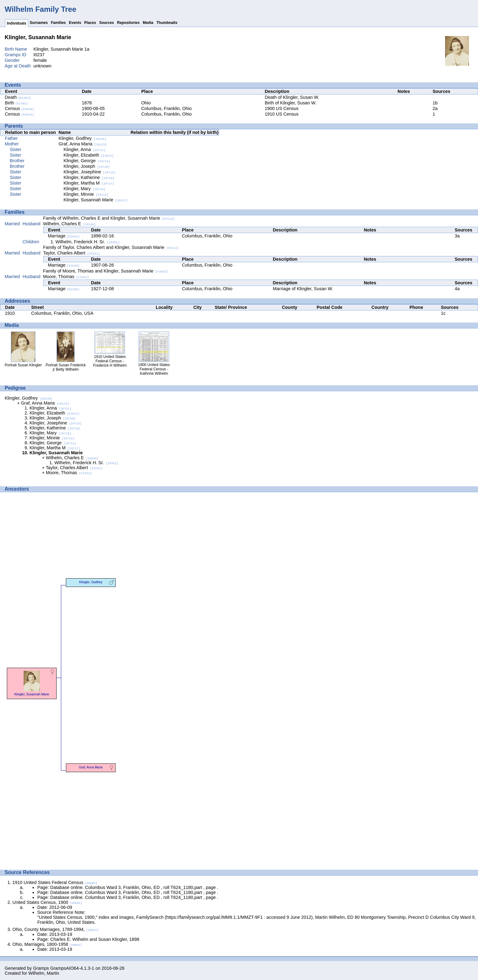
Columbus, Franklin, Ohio (166, 108)
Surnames (39, 23)
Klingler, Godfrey (83, 138)
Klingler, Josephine (90, 172)
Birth (17, 103)
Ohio (146, 103)
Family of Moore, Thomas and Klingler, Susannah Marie (106, 271)
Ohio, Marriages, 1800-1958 (47, 944)
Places (90, 23)
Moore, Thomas (66, 277)
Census (20, 108)
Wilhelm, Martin (44, 973)
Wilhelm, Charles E (69, 224)
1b (435, 103)
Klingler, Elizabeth (89, 155)
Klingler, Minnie (86, 194)
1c (443, 313)
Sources (106, 23)
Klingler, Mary (85, 189)
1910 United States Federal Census (55, 882)
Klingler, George (87, 161)
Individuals (17, 23)
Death (18, 97)
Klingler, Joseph (87, 166)
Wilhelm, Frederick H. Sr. (88, 242)
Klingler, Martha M (89, 183)
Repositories (129, 23)
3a (457, 236)
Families (58, 23)
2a (435, 108)
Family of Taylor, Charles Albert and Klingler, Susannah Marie (111, 247)
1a (87, 49)
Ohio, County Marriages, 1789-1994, (56, 929)
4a (457, 289)
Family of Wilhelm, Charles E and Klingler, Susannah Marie (109, 218)
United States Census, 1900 (47, 902)
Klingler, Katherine (89, 177)
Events (75, 23)
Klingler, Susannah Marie (96, 200)
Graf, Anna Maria (83, 144)
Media (148, 23)
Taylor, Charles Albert (72, 253)
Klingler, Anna (85, 149)
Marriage (64, 236)
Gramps (41, 968)
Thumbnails (167, 23)
